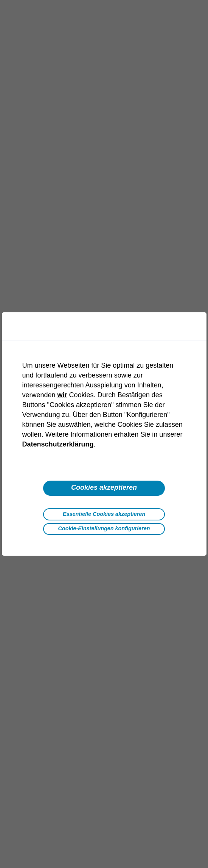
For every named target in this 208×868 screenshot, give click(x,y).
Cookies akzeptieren (104, 487)
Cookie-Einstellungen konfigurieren (104, 528)
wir (62, 395)
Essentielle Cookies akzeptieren (104, 514)
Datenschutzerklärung (58, 444)
